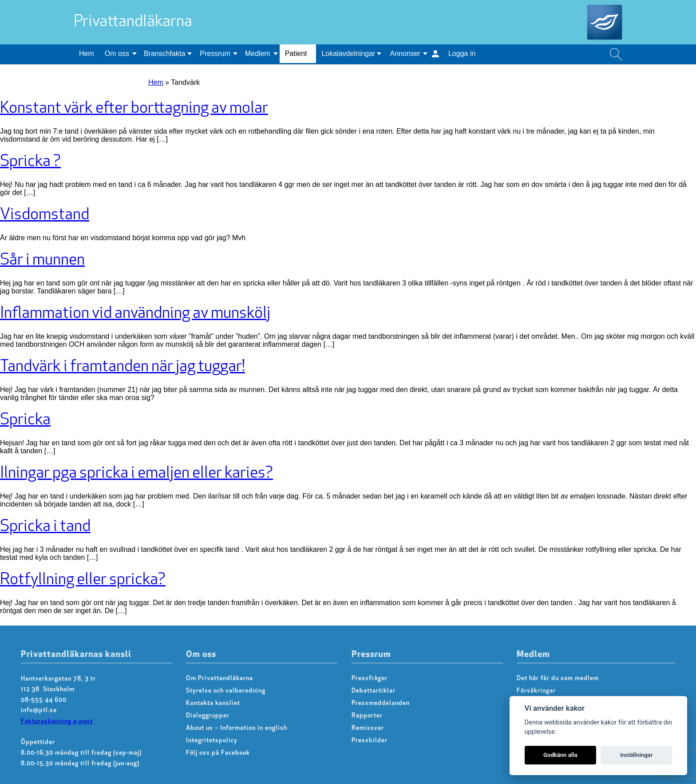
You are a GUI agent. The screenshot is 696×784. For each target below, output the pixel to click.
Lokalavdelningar (348, 53)
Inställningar (636, 755)
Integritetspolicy (212, 741)
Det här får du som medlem (558, 679)
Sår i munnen (42, 261)
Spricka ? (30, 162)
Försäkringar (536, 691)
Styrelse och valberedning (226, 691)
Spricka (25, 420)
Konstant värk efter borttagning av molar (134, 109)
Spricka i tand (45, 527)
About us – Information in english (237, 728)
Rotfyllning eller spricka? (83, 580)
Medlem (258, 53)
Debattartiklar (374, 691)
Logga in (462, 53)
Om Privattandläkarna (219, 679)
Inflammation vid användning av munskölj (135, 314)
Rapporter (367, 716)
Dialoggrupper (208, 716)
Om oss (117, 53)
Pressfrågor (370, 679)
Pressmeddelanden (381, 703)
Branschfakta (164, 53)
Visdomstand (45, 215)
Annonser (405, 53)
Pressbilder (370, 741)
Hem (87, 53)
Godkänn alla (560, 755)
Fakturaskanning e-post (57, 722)
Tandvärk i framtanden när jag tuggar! (123, 367)
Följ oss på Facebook (218, 753)
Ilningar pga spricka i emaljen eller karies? (136, 474)
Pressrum (215, 53)
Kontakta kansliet (213, 703)
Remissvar (368, 728)
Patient (296, 53)
